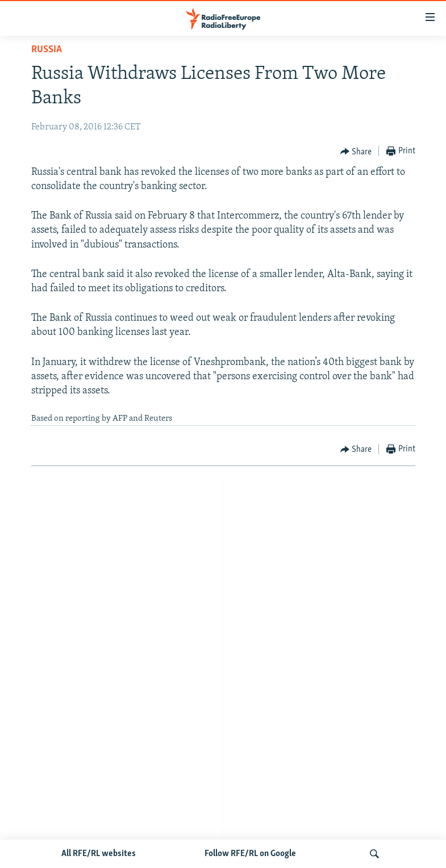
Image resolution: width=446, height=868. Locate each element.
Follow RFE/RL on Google (250, 854)
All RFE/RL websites (99, 854)
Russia (47, 50)
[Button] (356, 152)
